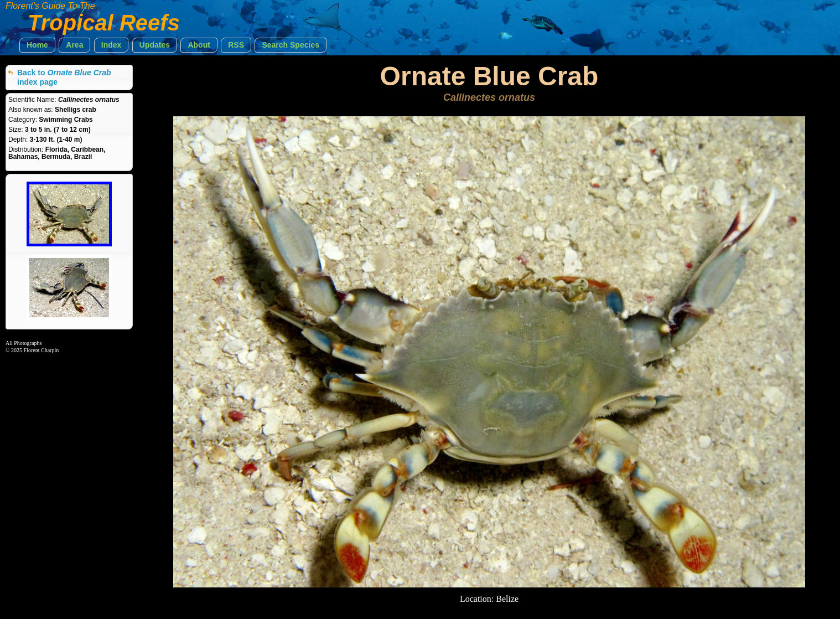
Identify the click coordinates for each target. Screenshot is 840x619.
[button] (37, 45)
